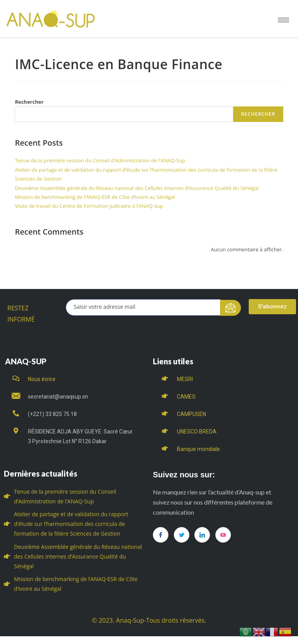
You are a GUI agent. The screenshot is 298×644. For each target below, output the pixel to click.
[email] (143, 307)
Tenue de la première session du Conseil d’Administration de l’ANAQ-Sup (100, 160)
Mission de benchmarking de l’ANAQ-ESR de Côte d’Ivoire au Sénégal (95, 197)
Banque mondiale (198, 449)
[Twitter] (182, 535)
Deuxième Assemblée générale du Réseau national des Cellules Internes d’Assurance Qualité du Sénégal (137, 188)
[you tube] (223, 535)
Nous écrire (42, 379)
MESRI (185, 379)
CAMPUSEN (191, 414)
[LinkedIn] (202, 535)
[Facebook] (161, 535)
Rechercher (29, 102)
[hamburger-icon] (283, 20)
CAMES (186, 397)
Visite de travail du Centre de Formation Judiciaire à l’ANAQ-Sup (89, 206)
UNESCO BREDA (197, 432)
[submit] (231, 308)
